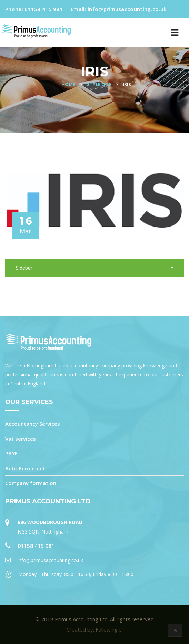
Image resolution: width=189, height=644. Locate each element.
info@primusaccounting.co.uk (127, 9)
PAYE (11, 453)
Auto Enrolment (25, 468)
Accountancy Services (33, 424)
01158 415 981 (44, 9)
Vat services (21, 439)
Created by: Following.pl (95, 629)
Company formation (31, 483)
